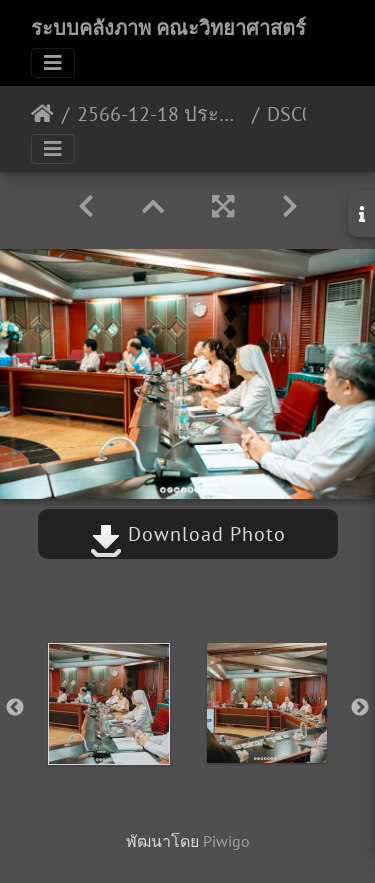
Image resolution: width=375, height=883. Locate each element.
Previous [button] (15, 708)
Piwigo (226, 841)
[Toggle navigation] (53, 63)
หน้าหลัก (42, 114)
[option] (109, 704)
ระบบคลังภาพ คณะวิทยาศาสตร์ (168, 28)
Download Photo (188, 534)
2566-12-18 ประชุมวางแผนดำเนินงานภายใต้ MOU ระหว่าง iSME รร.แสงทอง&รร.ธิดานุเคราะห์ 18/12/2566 (160, 114)
